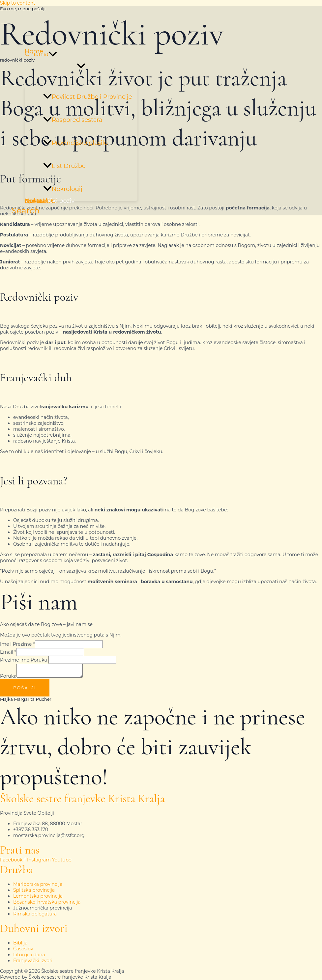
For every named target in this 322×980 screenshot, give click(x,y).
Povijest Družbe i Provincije (88, 97)
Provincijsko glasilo (75, 143)
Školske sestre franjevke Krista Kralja (82, 799)
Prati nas (20, 850)
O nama (41, 54)
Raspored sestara (73, 120)
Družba (17, 870)
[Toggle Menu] (81, 66)
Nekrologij (63, 189)
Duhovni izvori (34, 928)
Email (8, 652)
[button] (53, 54)
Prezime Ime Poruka (24, 660)
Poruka (8, 676)
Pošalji (25, 688)
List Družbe (64, 166)
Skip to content (18, 3)
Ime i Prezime (17, 644)
